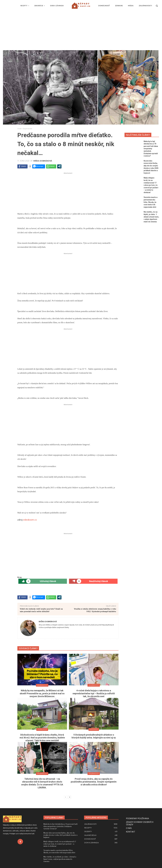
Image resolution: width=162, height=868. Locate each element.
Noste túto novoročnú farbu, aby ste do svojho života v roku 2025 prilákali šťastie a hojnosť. (60, 835)
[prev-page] (65, 797)
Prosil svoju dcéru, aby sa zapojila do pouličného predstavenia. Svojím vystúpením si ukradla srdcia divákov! (94, 782)
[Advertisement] (81, 32)
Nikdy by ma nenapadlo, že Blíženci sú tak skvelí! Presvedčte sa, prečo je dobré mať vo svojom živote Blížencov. (42, 693)
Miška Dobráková (43, 161)
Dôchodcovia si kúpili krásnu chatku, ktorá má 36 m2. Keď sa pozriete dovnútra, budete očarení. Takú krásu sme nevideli (42, 738)
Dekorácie (94, 729)
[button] (157, 6)
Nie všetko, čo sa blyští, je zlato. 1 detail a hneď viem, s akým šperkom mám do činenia (151, 217)
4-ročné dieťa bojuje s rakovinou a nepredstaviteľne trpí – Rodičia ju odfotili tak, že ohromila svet (94, 693)
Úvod (19, 129)
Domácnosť (42, 729)
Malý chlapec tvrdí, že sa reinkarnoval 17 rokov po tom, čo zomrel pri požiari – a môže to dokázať (151, 185)
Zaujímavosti (27, 129)
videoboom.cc (30, 520)
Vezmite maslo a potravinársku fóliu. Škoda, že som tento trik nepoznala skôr (151, 202)
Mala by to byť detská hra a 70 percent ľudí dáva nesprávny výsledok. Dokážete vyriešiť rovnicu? (151, 149)
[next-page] (69, 797)
